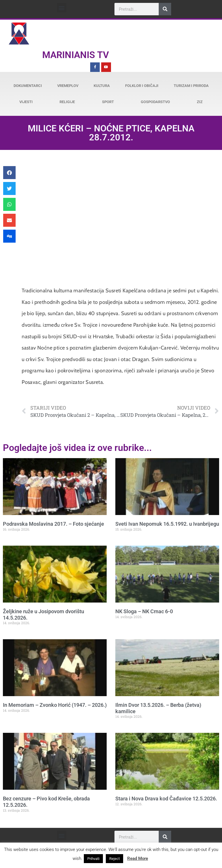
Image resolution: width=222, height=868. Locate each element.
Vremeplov (68, 86)
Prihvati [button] (93, 859)
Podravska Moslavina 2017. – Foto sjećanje (53, 524)
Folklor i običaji (142, 86)
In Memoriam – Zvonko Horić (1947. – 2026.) (55, 705)
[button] (62, 8)
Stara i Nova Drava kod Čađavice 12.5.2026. (166, 799)
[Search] (165, 9)
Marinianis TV (76, 55)
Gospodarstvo (155, 102)
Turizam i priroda (191, 86)
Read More (138, 858)
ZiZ (200, 102)
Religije (67, 102)
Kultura (102, 86)
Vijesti (26, 102)
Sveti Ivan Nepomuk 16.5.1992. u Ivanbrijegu (167, 524)
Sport (108, 102)
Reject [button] (114, 859)
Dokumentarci (28, 86)
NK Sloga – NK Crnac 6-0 (144, 611)
